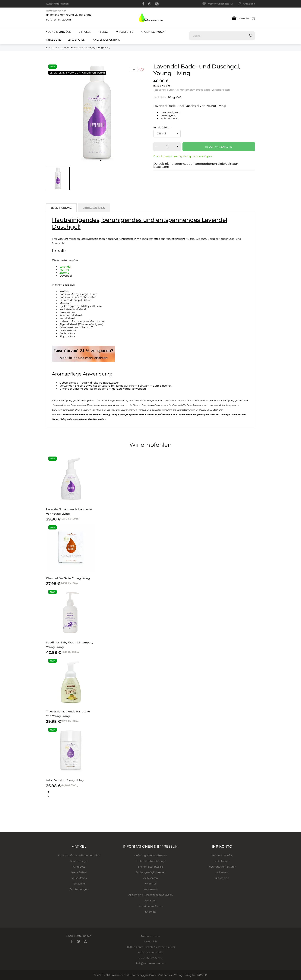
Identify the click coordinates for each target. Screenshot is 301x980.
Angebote (56, 38)
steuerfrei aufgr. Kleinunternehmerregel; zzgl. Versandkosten (192, 90)
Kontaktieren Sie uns (150, 906)
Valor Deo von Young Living (65, 780)
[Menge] (167, 147)
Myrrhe (64, 270)
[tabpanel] (97, 113)
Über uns (151, 900)
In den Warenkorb (219, 147)
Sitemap (150, 912)
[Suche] (222, 36)
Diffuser (85, 32)
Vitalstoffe (125, 32)
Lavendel (65, 267)
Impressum (151, 889)
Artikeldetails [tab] (94, 208)
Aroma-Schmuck (152, 32)
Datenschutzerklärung (151, 861)
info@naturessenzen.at (150, 963)
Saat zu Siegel (79, 861)
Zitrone (64, 273)
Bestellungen (222, 861)
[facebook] (143, 4)
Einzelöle (79, 884)
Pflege (104, 32)
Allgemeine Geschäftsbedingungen (151, 895)
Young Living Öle (59, 32)
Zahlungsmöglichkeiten (151, 872)
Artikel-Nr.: (160, 97)
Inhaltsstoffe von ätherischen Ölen (79, 855)
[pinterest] (150, 4)
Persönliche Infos (222, 855)
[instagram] (157, 4)
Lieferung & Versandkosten (150, 855)
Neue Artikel (79, 872)
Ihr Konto (222, 847)
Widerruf (150, 884)
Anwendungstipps (106, 40)
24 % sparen (77, 40)
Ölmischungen (79, 889)
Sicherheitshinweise (150, 867)
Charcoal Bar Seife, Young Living (68, 578)
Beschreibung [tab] (61, 208)
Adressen (222, 872)
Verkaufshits (79, 878)
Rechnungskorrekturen (222, 867)
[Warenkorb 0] (231, 18)
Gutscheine (222, 878)
